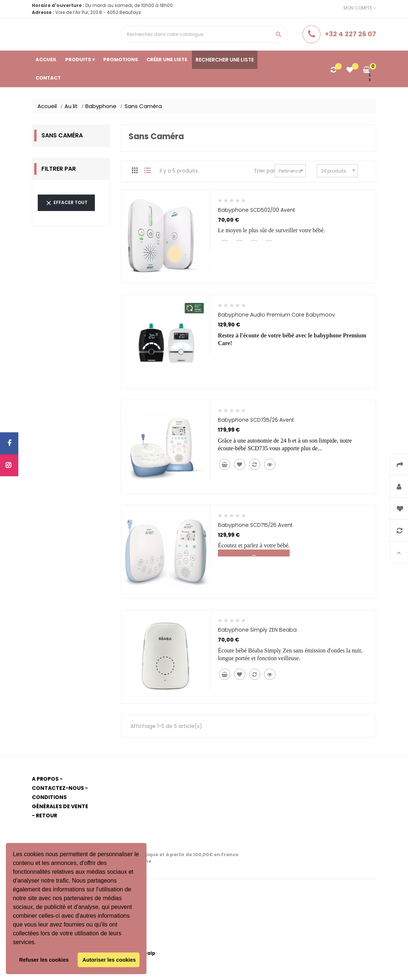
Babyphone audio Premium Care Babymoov (277, 315)
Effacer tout (66, 203)
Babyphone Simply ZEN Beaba (257, 630)
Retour (47, 816)
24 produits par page (339, 171)
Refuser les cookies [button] (44, 960)
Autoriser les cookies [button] (109, 960)
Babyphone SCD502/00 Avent (257, 210)
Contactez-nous (58, 788)
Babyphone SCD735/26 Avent (256, 420)
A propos (45, 779)
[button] (39, 943)
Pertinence (292, 171)
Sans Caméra (62, 135)
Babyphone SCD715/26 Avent (255, 525)
